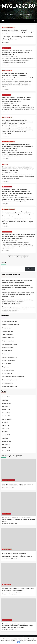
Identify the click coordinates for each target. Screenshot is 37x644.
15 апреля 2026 (11, 34)
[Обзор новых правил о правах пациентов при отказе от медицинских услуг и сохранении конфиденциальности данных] (19, 575)
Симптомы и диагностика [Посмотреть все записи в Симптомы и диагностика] (9, 27)
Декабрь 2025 (6, 410)
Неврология (6, 354)
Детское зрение (7, 328)
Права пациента (7, 373)
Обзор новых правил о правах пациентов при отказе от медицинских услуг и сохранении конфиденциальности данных (16, 99)
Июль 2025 (6, 425)
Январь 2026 (6, 406)
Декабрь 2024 (6, 448)
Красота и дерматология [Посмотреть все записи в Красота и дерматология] (8, 209)
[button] (3, 21)
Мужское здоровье (8, 351)
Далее (27, 257)
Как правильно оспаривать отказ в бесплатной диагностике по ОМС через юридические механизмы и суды (17, 53)
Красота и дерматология (9, 344)
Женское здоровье (8, 331)
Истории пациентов (8, 338)
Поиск (3, 262)
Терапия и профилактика (10, 386)
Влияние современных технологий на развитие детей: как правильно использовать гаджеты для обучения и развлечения (18, 169)
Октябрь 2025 (6, 416)
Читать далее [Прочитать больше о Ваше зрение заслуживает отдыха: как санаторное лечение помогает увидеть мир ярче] (5, 42)
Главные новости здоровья (10, 325)
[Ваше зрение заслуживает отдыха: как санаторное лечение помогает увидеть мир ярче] (19, 470)
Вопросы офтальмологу (10, 321)
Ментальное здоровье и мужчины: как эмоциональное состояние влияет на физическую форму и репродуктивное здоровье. (18, 122)
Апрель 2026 (6, 397)
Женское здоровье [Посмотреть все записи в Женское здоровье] (7, 71)
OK (19, 642)
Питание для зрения (8, 370)
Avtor (5, 34)
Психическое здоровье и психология (13, 377)
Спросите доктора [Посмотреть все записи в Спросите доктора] (7, 232)
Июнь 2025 (6, 429)
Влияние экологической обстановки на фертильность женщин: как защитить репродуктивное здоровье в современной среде (18, 75)
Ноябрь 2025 (6, 413)
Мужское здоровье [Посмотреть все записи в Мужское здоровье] (7, 117)
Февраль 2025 (7, 441)
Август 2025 (6, 422)
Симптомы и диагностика (10, 380)
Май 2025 (5, 432)
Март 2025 (5, 438)
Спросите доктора (8, 383)
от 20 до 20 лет (7, 364)
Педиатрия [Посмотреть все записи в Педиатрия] (5, 164)
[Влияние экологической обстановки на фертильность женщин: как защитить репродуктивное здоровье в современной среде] (19, 539)
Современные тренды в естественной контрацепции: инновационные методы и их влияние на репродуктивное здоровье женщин (17, 191)
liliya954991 (6, 57)
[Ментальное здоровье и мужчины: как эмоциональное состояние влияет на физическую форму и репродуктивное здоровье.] (19, 610)
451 (23, 257)
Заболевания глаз (8, 334)
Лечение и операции (8, 347)
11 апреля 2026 (13, 57)
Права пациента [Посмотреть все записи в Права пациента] (6, 48)
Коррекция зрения (8, 341)
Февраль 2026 (7, 403)
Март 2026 (5, 400)
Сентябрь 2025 (7, 419)
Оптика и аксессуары (9, 360)
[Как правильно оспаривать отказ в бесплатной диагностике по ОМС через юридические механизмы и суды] (19, 504)
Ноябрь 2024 (6, 451)
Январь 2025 (6, 444)
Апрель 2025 (6, 435)
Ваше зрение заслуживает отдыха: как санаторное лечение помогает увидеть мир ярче (17, 281)
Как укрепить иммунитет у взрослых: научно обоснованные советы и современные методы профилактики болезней (17, 146)
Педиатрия (6, 367)
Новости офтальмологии (10, 357)
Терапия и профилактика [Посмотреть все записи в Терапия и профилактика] (8, 142)
